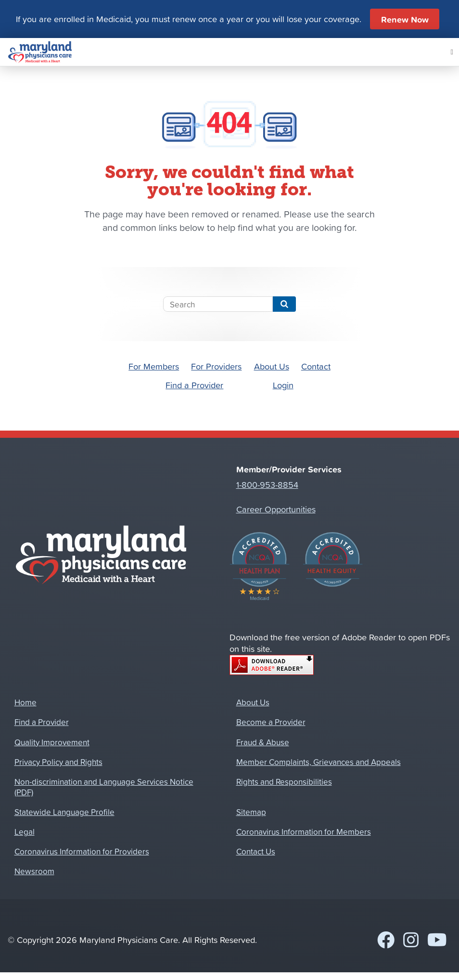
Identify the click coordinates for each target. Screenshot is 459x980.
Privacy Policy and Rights (58, 762)
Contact (316, 366)
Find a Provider (194, 385)
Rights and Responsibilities (284, 781)
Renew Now (405, 19)
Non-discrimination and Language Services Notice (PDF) (104, 787)
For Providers (216, 366)
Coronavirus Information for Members (304, 831)
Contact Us (256, 851)
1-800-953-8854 (267, 484)
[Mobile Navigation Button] (452, 52)
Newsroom (34, 871)
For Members (154, 366)
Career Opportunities (276, 509)
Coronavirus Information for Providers (82, 851)
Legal (25, 831)
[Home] (40, 52)
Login (283, 385)
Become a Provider (271, 722)
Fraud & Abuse (263, 742)
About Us (272, 366)
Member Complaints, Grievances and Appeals (319, 762)
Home (25, 702)
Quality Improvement (52, 742)
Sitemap (251, 812)
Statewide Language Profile (64, 812)
